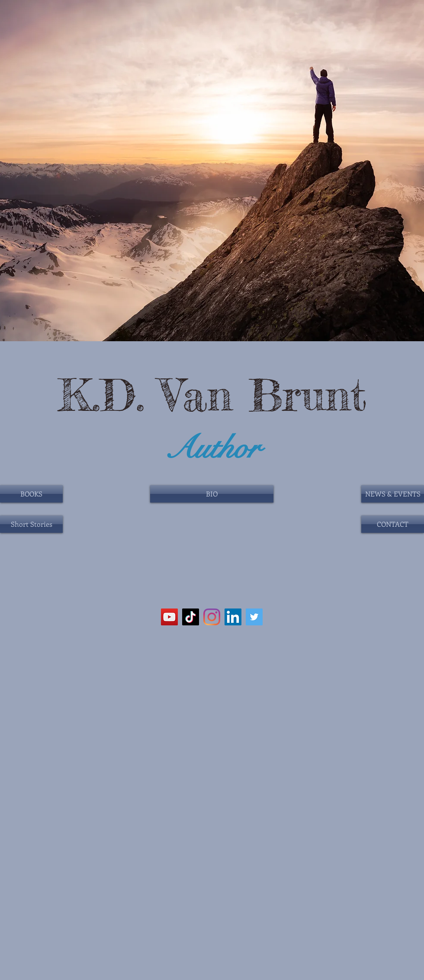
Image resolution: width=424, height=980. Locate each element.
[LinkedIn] (233, 617)
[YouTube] (169, 617)
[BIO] (212, 494)
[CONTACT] (393, 524)
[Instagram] (212, 617)
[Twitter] (254, 617)
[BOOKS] (31, 494)
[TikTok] (191, 617)
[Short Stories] (31, 524)
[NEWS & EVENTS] (393, 494)
